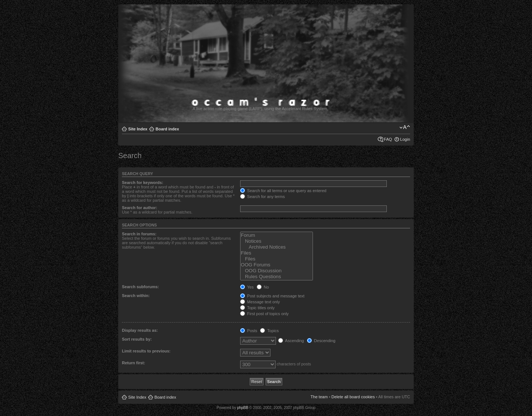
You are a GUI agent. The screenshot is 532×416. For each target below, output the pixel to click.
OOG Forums (277, 265)
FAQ (388, 139)
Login (405, 139)
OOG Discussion (277, 271)
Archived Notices (277, 247)
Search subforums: (140, 287)
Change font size (405, 127)
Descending (321, 341)
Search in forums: (139, 234)
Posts (249, 331)
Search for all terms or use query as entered (283, 191)
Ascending (291, 341)
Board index (167, 129)
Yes (247, 287)
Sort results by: (137, 339)
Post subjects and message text (272, 296)
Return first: (134, 363)
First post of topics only (265, 314)
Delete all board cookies (353, 397)
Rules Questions (277, 277)
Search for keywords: (143, 183)
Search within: (136, 296)
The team (319, 397)
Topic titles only (257, 308)
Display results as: (140, 330)
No (263, 287)
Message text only (260, 302)
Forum (277, 235)
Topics (269, 331)
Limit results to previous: (146, 351)
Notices (277, 241)
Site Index (138, 129)
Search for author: (139, 208)
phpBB (243, 408)
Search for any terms (262, 197)
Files (277, 253)
